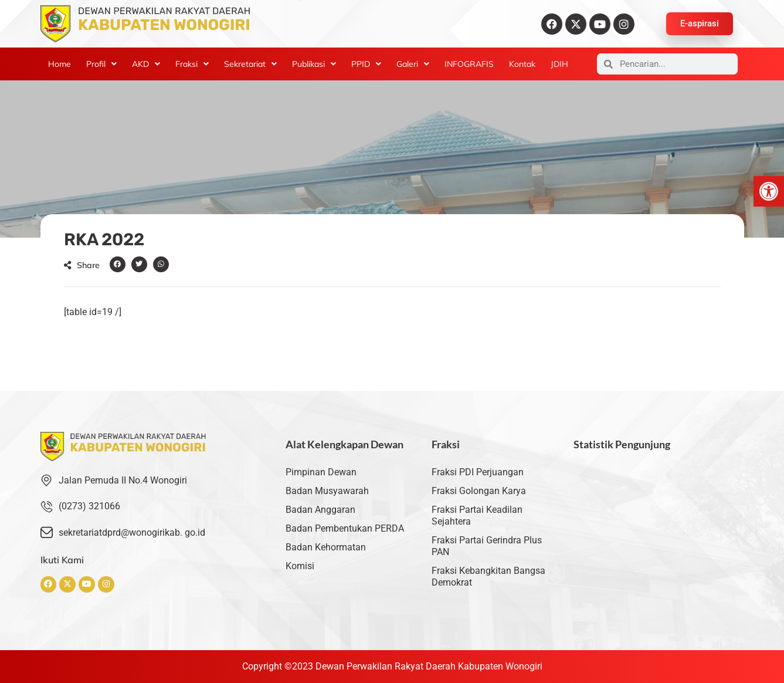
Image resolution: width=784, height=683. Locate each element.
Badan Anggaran (320, 510)
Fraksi (192, 64)
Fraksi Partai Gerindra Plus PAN (487, 546)
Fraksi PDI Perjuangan (478, 472)
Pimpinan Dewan (321, 472)
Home (60, 64)
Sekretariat (250, 64)
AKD (146, 64)
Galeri (413, 64)
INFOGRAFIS (469, 64)
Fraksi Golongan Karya (479, 491)
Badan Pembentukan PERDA (345, 528)
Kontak (522, 64)
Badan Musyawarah (327, 491)
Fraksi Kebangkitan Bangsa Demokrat (488, 577)
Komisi (300, 566)
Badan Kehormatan (326, 547)
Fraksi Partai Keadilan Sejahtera (477, 515)
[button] (769, 191)
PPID (366, 64)
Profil (101, 64)
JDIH (559, 64)
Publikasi (314, 64)
